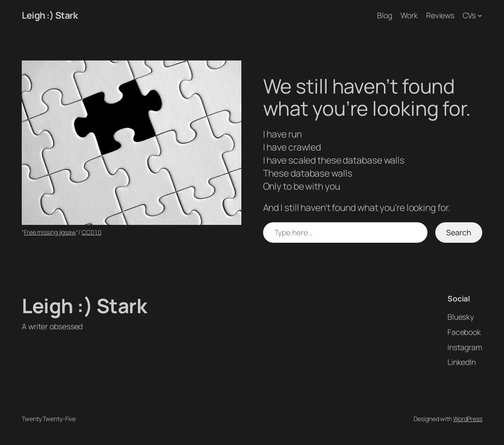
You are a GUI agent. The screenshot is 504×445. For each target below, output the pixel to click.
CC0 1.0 (92, 232)
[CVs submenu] (480, 15)
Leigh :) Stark (50, 15)
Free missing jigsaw (50, 232)
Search (459, 232)
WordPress (468, 419)
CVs (469, 15)
